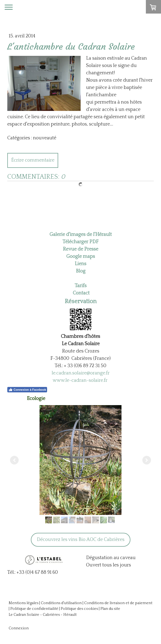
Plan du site (110, 609)
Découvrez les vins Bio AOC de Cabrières (81, 540)
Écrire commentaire (33, 160)
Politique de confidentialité (34, 609)
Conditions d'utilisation (61, 603)
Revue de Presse (80, 249)
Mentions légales (24, 603)
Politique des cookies (79, 609)
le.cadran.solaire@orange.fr (81, 373)
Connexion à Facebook (27, 390)
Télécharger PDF (80, 242)
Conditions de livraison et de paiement (118, 603)
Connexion (19, 628)
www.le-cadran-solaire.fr (80, 380)
